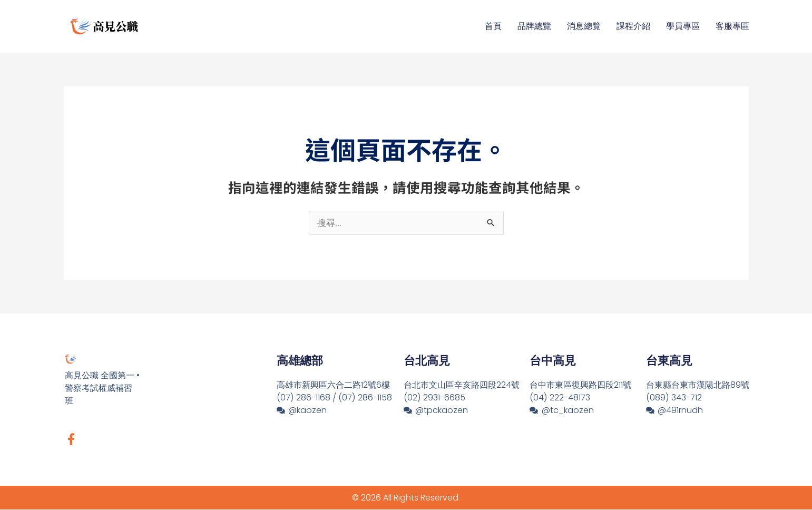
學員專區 (683, 26)
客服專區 (732, 26)
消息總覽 (584, 26)
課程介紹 (633, 26)
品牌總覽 (534, 26)
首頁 (493, 26)
